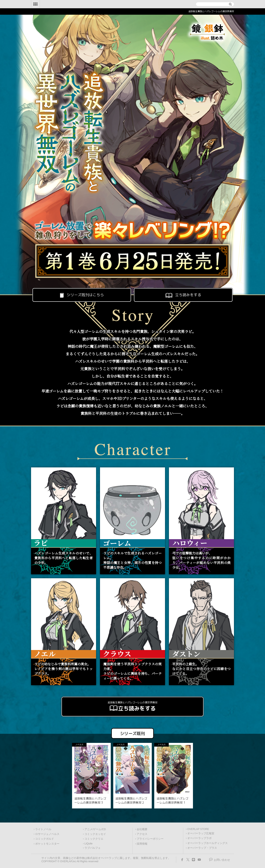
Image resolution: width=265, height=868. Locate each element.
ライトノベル (43, 829)
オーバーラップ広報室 (201, 833)
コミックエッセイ (95, 834)
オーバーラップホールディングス (208, 843)
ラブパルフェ (93, 848)
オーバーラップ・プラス (202, 848)
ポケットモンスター (47, 844)
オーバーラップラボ (199, 838)
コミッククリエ (94, 839)
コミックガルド (45, 839)
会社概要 (142, 829)
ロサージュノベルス (47, 834)
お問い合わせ (222, 860)
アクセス (142, 834)
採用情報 (142, 844)
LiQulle (89, 844)
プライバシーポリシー (150, 839)
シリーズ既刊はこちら (82, 295)
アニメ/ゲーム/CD (95, 829)
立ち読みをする (183, 295)
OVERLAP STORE (198, 829)
